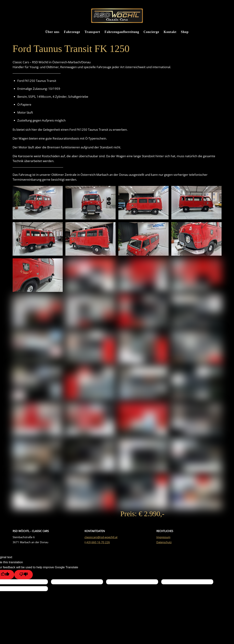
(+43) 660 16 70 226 (97, 546)
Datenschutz (164, 546)
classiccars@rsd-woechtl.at (101, 541)
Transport (92, 32)
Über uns (52, 32)
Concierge (151, 32)
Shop (185, 32)
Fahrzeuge (72, 32)
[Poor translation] (23, 578)
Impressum (163, 541)
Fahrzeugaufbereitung (122, 32)
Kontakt (170, 32)
